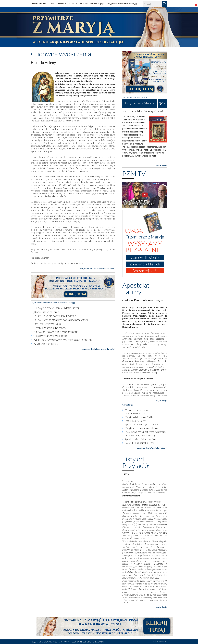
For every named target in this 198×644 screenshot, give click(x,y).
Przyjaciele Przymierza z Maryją (122, 4)
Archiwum (61, 4)
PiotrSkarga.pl (97, 4)
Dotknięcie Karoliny (135, 421)
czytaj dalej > (162, 165)
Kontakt (84, 4)
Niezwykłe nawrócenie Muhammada (56, 332)
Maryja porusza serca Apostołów (142, 428)
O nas (51, 4)
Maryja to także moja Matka (139, 417)
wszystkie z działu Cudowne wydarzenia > (98, 349)
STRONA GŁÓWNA (159, 642)
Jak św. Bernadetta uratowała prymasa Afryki (61, 320)
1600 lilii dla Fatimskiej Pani (139, 443)
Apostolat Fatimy (136, 288)
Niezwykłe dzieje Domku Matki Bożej (56, 308)
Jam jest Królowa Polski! (48, 324)
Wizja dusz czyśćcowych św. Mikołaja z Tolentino (63, 340)
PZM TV (73, 4)
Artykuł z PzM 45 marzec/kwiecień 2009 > (98, 268)
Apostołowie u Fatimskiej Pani (141, 439)
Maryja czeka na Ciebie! (137, 410)
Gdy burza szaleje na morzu (50, 328)
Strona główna (39, 4)
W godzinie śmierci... (46, 344)
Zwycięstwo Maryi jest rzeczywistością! (145, 432)
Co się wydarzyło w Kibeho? (50, 336)
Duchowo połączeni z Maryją (140, 435)
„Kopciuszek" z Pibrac (46, 312)
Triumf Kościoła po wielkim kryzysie (55, 316)
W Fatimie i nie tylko (135, 413)
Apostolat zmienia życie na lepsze (142, 424)
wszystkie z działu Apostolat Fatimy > (151, 448)
